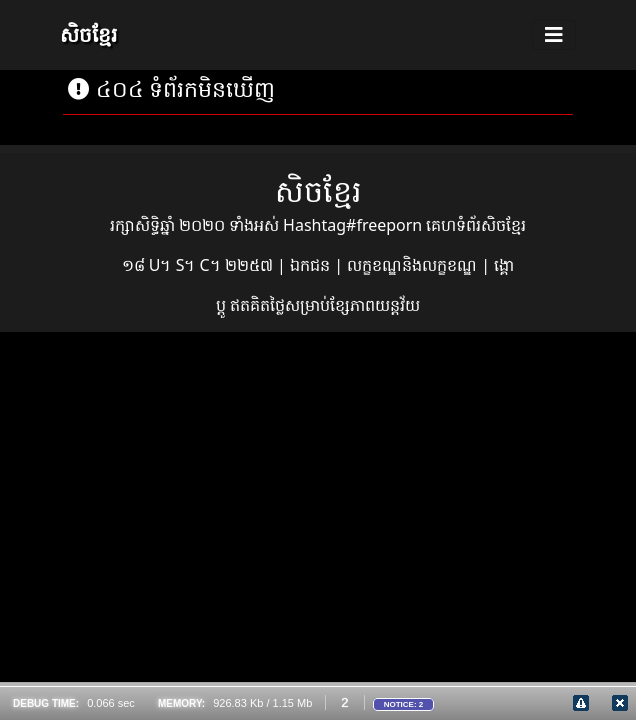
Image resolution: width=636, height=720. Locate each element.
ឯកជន (312, 265)
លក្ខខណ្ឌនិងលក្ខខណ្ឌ (414, 265)
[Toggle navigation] (554, 35)
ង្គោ (504, 265)
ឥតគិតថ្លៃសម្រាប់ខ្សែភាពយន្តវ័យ (325, 305)
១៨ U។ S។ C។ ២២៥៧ (199, 265)
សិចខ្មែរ (88, 34)
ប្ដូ (223, 305)
